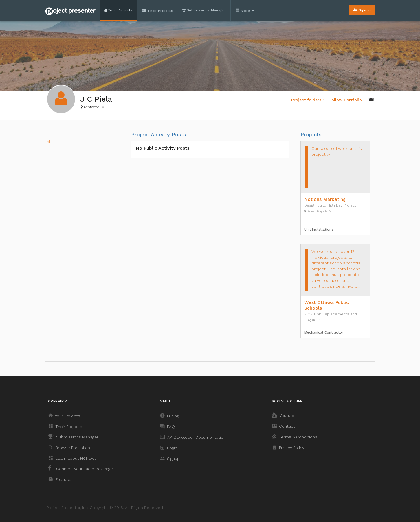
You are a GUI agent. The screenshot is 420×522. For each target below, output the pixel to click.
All (49, 142)
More (245, 10)
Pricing (169, 416)
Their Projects (157, 10)
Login (168, 448)
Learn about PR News (72, 458)
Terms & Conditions (295, 437)
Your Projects (119, 10)
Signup (170, 458)
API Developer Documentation (193, 437)
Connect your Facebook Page (80, 468)
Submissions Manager (204, 10)
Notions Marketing (325, 199)
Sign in (362, 10)
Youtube (284, 415)
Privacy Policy (288, 447)
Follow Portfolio (346, 100)
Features (60, 479)
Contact (283, 426)
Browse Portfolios (69, 447)
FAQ (167, 426)
